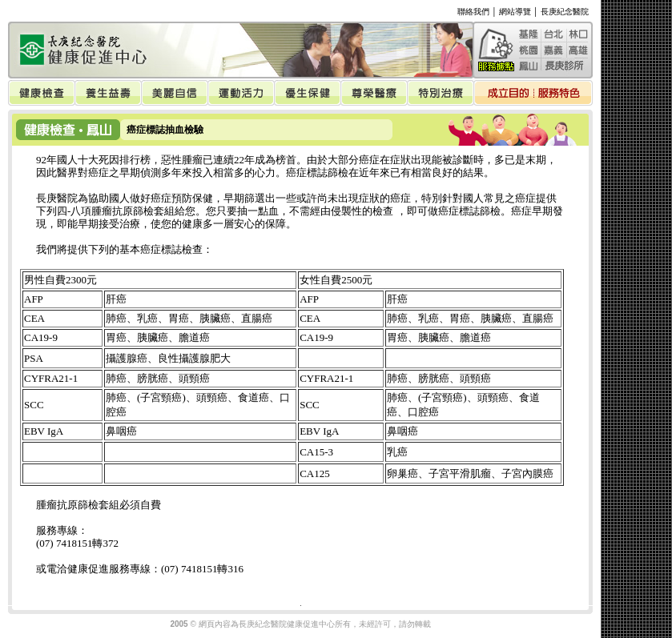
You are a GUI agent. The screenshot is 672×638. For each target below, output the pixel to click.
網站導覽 (515, 12)
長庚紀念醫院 (565, 12)
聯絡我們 (473, 12)
